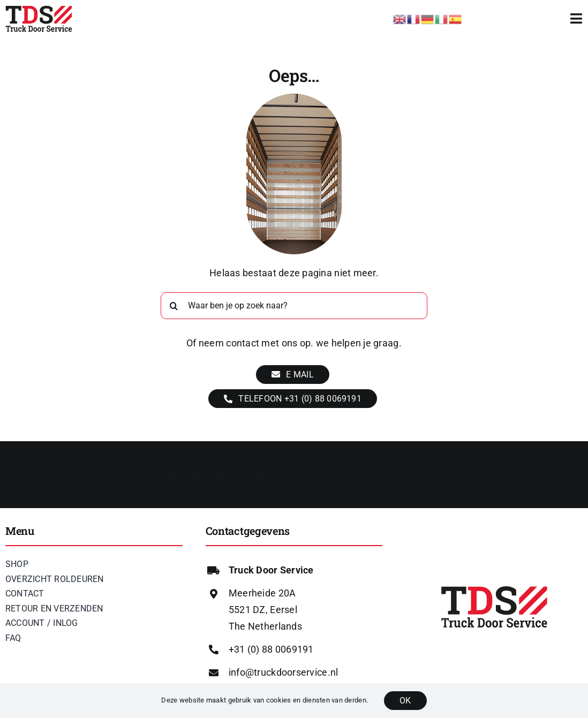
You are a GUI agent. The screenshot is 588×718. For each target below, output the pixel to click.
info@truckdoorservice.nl (283, 672)
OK (405, 701)
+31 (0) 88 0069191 (271, 649)
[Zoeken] (174, 306)
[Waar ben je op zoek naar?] (294, 306)
